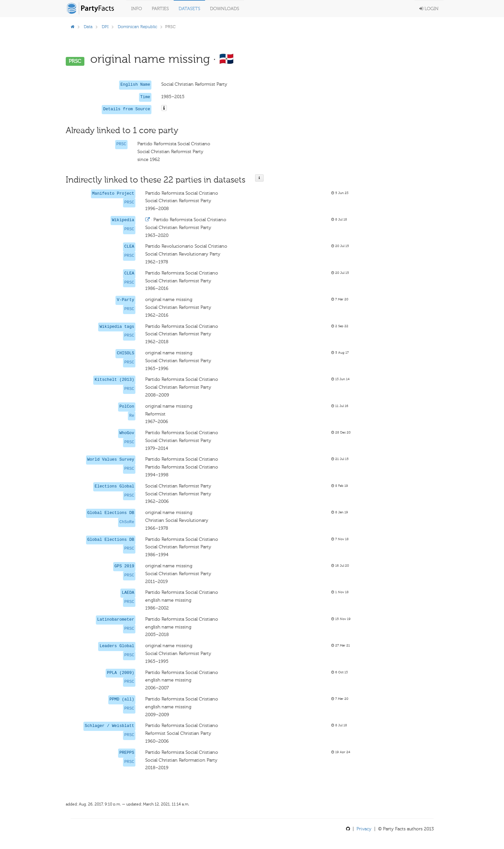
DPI (105, 27)
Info (137, 9)
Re (132, 416)
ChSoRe (127, 522)
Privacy (364, 829)
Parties (160, 9)
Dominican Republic (138, 27)
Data (88, 27)
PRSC (121, 144)
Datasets (189, 9)
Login (429, 9)
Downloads (225, 9)
